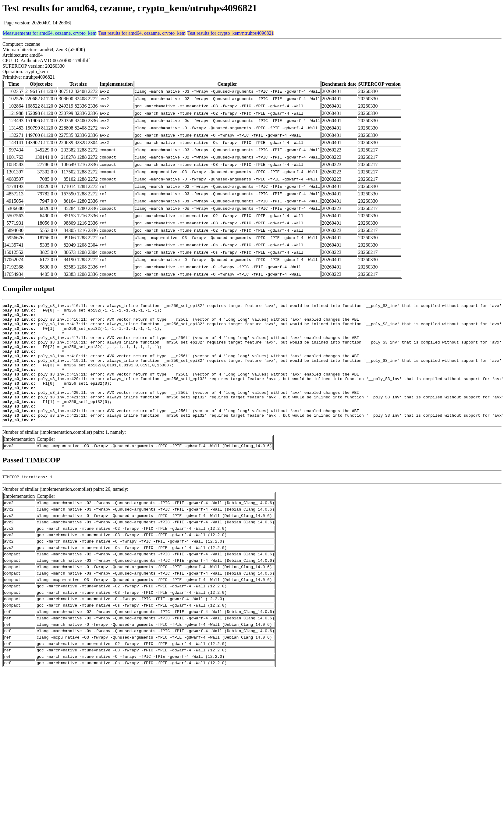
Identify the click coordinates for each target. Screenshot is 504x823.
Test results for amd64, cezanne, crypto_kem (142, 33)
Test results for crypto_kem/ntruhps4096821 (231, 33)
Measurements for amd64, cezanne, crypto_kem (50, 33)
